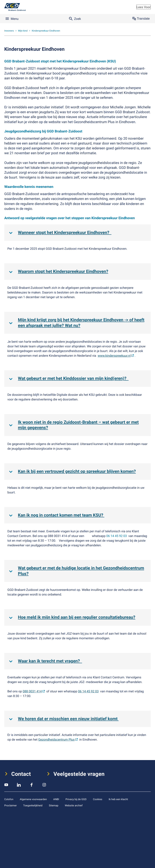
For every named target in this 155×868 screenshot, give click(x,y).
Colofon (9, 799)
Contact (21, 774)
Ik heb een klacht (118, 799)
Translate (141, 19)
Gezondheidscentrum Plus (56, 739)
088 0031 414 (32, 691)
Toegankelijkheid (33, 805)
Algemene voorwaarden (33, 799)
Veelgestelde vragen (79, 774)
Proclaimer (11, 805)
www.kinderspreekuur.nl (114, 356)
